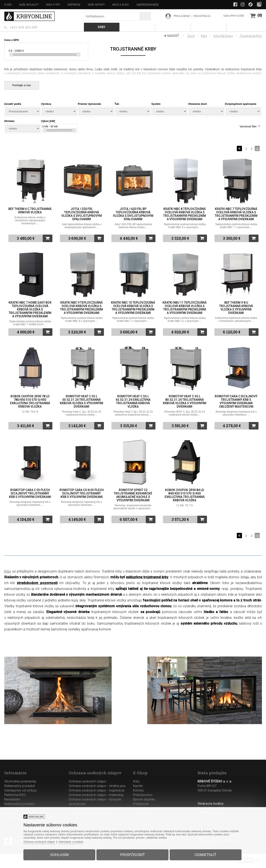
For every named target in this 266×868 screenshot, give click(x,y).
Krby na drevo (223, 36)
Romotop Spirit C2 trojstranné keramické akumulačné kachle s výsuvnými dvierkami (133, 495)
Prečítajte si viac (22, 85)
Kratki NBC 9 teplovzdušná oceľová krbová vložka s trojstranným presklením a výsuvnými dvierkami (81, 308)
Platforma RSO (15, 795)
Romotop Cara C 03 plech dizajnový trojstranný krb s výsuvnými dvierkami (30, 493)
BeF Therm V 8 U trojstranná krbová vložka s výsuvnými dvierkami (236, 308)
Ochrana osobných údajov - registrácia (97, 790)
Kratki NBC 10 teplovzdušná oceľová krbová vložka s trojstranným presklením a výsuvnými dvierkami (133, 308)
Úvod (191, 36)
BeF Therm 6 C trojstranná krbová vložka (30, 211)
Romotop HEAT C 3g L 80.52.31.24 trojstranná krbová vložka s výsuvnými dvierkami (185, 401)
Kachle (138, 786)
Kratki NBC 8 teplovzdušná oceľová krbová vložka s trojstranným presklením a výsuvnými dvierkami (185, 214)
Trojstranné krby (251, 36)
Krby (204, 36)
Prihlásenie (141, 804)
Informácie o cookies (75, 841)
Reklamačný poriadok (20, 786)
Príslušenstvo (143, 795)
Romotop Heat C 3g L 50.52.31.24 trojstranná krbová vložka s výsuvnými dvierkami (82, 401)
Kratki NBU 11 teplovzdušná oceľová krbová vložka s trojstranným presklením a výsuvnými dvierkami (185, 308)
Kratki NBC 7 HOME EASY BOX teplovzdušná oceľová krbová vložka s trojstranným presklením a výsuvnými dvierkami (30, 309)
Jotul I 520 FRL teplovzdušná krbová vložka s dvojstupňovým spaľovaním (82, 214)
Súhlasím (62, 854)
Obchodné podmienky (20, 781)
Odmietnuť (203, 854)
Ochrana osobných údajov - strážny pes (97, 786)
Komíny (138, 790)
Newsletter (12, 799)
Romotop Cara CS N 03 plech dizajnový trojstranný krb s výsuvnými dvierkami (82, 493)
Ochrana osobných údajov (87, 781)
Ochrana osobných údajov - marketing (96, 795)
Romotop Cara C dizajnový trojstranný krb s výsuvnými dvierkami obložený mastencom (236, 401)
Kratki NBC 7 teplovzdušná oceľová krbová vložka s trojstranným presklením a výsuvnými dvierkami (236, 214)
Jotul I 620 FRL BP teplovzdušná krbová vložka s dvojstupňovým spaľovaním (133, 214)
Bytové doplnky (144, 799)
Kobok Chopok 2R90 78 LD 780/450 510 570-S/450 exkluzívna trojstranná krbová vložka (30, 401)
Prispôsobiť (132, 854)
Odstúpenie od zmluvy (20, 790)
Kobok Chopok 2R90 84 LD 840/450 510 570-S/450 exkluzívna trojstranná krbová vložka (185, 495)
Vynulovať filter (248, 127)
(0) (260, 15)
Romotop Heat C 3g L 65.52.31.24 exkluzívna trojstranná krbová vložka (133, 401)
